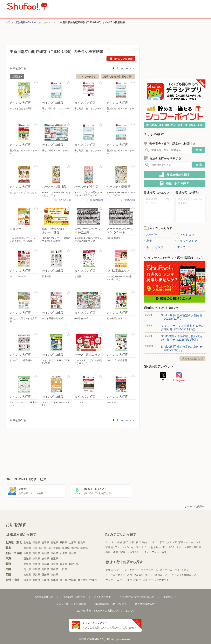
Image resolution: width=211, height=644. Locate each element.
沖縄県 (93, 580)
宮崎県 (73, 580)
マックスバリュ (150, 570)
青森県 (36, 543)
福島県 (82, 543)
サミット (110, 580)
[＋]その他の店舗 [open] (63, 200)
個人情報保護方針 (145, 604)
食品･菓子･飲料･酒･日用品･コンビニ (137, 542)
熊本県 (54, 580)
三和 (145, 580)
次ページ (128, 69)
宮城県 (54, 543)
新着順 (16, 77)
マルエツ (138, 575)
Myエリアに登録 (121, 59)
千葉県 (57, 548)
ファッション (184, 234)
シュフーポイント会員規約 (71, 604)
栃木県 (75, 548)
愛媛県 (45, 575)
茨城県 (66, 548)
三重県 (54, 559)
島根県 (54, 569)
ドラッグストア (186, 241)
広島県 (36, 569)
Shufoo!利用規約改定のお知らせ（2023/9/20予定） (182, 348)
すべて (180, 247)
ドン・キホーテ (131, 570)
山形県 (73, 543)
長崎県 (45, 580)
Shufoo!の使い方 (44, 597)
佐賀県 (36, 580)
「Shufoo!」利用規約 (73, 597)
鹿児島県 (83, 580)
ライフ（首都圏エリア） (185, 575)
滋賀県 (54, 564)
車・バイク (169, 547)
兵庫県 (36, 564)
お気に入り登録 (36, 83)
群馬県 (84, 548)
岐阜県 (45, 559)
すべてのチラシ (88, 77)
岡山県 (27, 569)
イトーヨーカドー (115, 575)
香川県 (36, 575)
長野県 (36, 553)
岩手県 (45, 543)
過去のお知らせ (192, 359)
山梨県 (27, 553)
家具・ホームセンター (191, 542)
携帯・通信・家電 (115, 552)
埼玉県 (48, 548)
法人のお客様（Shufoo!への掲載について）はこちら (105, 611)
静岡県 (36, 559)
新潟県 (45, 553)
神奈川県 (38, 548)
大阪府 (27, 564)
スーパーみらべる (170, 570)
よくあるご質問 (102, 597)
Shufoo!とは (169, 597)
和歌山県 (74, 564)
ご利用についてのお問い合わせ (137, 597)
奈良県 (63, 564)
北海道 (27, 543)
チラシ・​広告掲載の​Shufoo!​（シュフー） (28, 22)
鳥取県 (45, 569)
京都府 (45, 564)
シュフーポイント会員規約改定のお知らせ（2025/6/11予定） (183, 327)
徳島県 (27, 575)
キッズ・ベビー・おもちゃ (146, 547)
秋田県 (63, 543)
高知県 (54, 575)
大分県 (63, 580)
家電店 (109, 547)
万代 (129, 575)
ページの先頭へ (195, 507)
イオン (185, 570)
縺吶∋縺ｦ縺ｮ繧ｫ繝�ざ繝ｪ (118, 77)
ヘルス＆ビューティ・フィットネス (147, 552)
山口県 (63, 569)
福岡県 (27, 580)
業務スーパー (113, 570)
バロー (137, 580)
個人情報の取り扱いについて (110, 604)
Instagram (179, 377)
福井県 (73, 553)
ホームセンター (155, 247)
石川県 (63, 553)
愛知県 (27, 559)
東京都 (27, 548)
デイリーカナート (159, 580)
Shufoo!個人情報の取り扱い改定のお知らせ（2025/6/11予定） (182, 338)
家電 (148, 241)
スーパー (151, 234)
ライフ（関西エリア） (157, 575)
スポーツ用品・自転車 (189, 547)
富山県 (54, 553)
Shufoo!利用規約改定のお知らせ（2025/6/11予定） (182, 317)
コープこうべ (124, 580)
